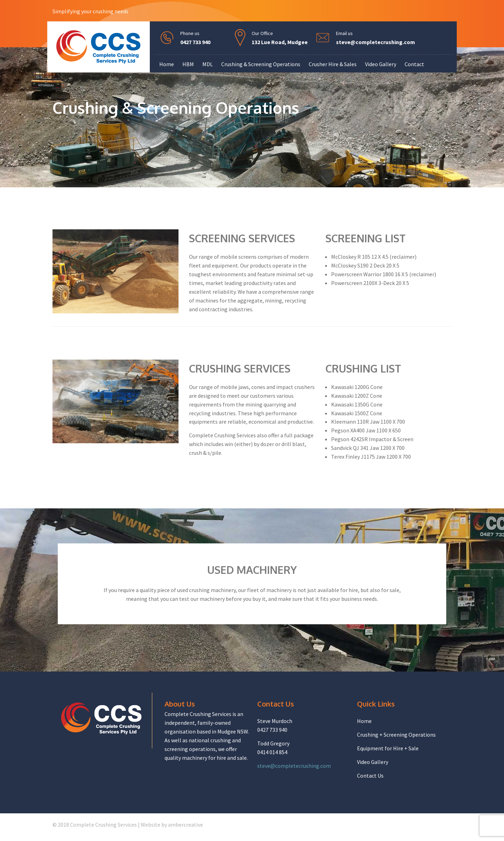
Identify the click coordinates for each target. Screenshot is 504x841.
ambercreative (185, 825)
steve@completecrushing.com (376, 42)
